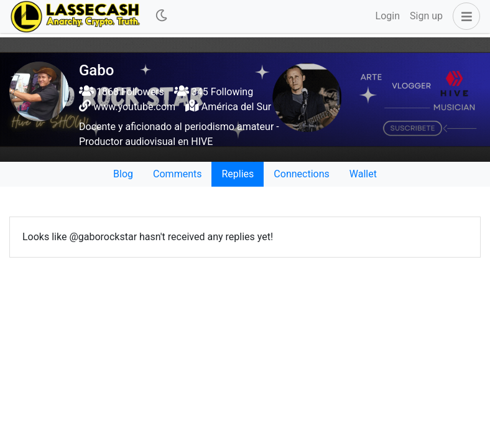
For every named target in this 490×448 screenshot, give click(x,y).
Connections (301, 174)
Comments (177, 174)
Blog (123, 174)
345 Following (214, 92)
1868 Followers (122, 92)
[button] (464, 16)
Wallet (363, 174)
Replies (238, 174)
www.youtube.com (134, 107)
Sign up (426, 16)
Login (388, 16)
